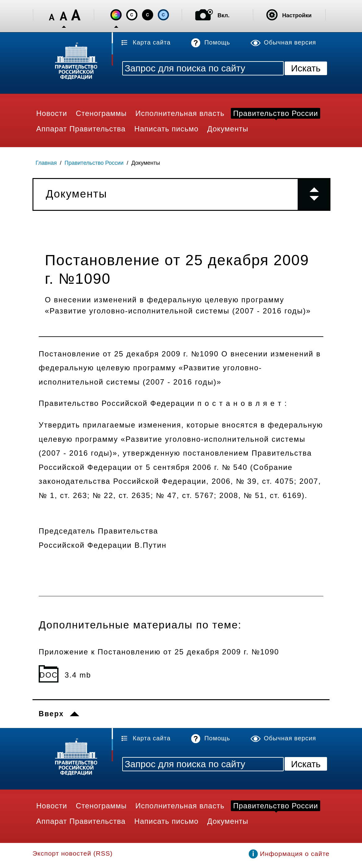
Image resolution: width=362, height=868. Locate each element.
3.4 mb (78, 675)
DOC (48, 675)
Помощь (217, 42)
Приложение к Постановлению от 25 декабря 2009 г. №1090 (159, 652)
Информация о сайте (295, 854)
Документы (146, 163)
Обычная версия (290, 42)
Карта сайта (152, 42)
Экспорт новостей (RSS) (73, 853)
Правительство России (94, 163)
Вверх (51, 714)
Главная (46, 163)
